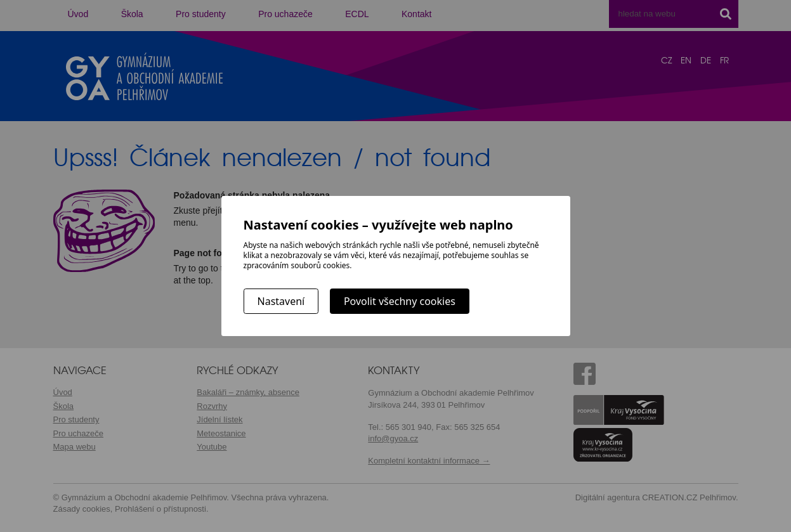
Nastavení (281, 301)
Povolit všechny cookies (400, 301)
